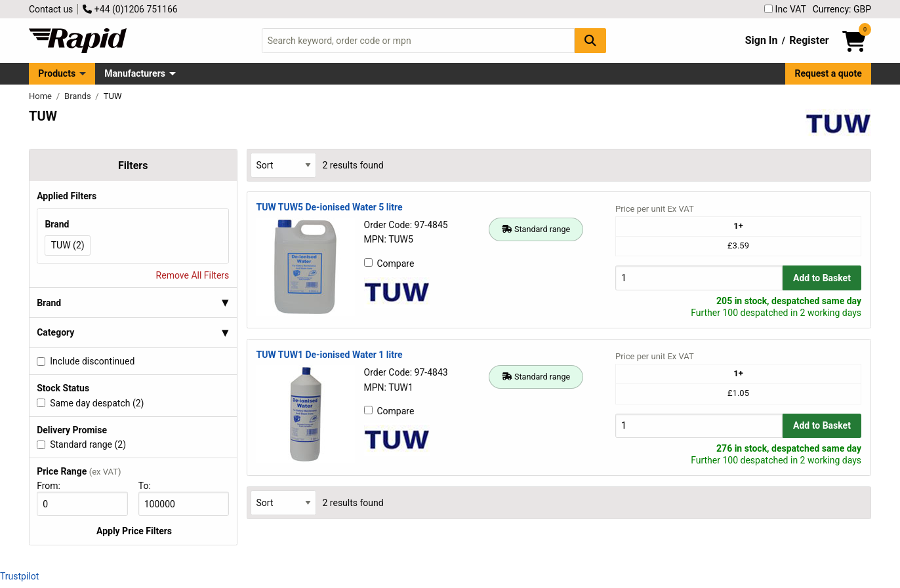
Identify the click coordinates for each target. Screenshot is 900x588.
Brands (79, 96)
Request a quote (828, 73)
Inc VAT (785, 9)
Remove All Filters (193, 275)
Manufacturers (135, 73)
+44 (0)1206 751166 (130, 9)
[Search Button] (590, 40)
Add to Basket (822, 278)
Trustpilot (19, 576)
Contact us (51, 9)
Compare (389, 264)
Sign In (762, 40)
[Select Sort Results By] (283, 165)
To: (150, 486)
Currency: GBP (842, 9)
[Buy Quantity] (699, 278)
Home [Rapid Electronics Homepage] (41, 96)
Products (57, 73)
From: (54, 486)
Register (809, 40)
